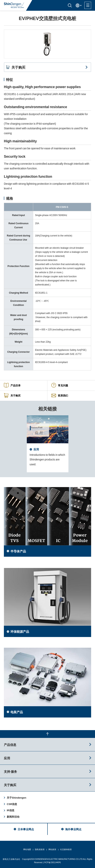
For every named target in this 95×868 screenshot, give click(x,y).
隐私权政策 (40, 849)
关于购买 (10, 785)
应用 (7, 758)
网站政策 (52, 849)
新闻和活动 (13, 817)
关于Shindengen (16, 798)
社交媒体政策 (66, 849)
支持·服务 (10, 771)
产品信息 (10, 745)
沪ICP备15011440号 (52, 862)
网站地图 (27, 849)
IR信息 (11, 810)
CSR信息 (12, 804)
